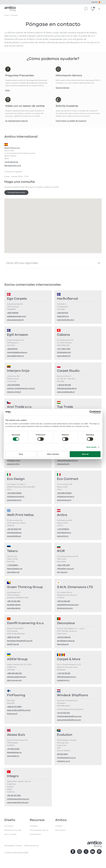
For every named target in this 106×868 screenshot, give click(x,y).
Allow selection (53, 454)
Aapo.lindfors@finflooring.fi (19, 710)
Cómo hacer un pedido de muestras (71, 121)
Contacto (59, 826)
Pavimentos (9, 826)
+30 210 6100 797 (14, 529)
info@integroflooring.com (18, 799)
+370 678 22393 (13, 385)
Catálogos (34, 826)
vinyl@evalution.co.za (66, 758)
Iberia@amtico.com (13, 166)
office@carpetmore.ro (66, 677)
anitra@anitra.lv (64, 533)
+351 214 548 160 (64, 637)
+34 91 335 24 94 (11, 162)
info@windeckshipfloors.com (69, 716)
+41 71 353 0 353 (64, 349)
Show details (91, 447)
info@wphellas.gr (14, 533)
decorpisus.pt (63, 644)
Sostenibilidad (35, 834)
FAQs (7, 90)
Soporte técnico (63, 88)
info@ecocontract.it (16, 497)
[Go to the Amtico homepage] (10, 9)
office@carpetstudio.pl (67, 388)
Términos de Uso (31, 846)
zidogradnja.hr (63, 464)
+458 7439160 (13, 313)
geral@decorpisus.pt (66, 641)
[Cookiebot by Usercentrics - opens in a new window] (91, 412)
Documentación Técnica (39, 830)
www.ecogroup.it (14, 500)
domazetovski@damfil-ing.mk (20, 641)
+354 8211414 (12, 349)
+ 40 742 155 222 (64, 673)
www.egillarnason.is (15, 356)
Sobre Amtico (60, 830)
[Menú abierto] (99, 9)
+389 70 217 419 (13, 637)
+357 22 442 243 (63, 601)
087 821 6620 (62, 754)
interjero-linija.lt (14, 392)
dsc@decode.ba (14, 605)
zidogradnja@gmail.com (67, 461)
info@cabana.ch (64, 352)
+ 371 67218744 (63, 529)
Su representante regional (16, 121)
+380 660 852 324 (14, 673)
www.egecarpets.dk (15, 320)
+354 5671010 (63, 313)
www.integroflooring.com (18, 802)
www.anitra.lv (63, 536)
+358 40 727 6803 (14, 707)
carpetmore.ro (63, 680)
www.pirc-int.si (13, 464)
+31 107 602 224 (63, 713)
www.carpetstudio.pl (66, 392)
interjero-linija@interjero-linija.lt (21, 388)
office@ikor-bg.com (65, 569)
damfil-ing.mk (13, 644)
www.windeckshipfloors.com (69, 720)
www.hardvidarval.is (66, 320)
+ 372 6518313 (12, 565)
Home (7, 15)
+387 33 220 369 (14, 601)
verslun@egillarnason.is (17, 352)
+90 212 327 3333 (14, 795)
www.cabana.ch (64, 356)
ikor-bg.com (62, 572)
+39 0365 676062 (14, 493)
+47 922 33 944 (13, 749)
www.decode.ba (14, 608)
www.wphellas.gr (14, 536)
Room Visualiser (10, 834)
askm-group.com (14, 680)
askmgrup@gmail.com (17, 677)
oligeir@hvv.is (63, 316)
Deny (21, 454)
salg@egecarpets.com (16, 316)
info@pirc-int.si (14, 461)
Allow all (85, 454)
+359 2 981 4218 (63, 565)
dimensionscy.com (65, 608)
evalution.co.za (63, 761)
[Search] (86, 9)
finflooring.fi (12, 714)
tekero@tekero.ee (15, 569)
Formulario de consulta (16, 192)
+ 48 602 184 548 (64, 385)
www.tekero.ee (13, 572)
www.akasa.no (13, 756)
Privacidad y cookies (13, 846)
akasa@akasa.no (14, 752)
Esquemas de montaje (13, 830)
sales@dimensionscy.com (68, 605)
